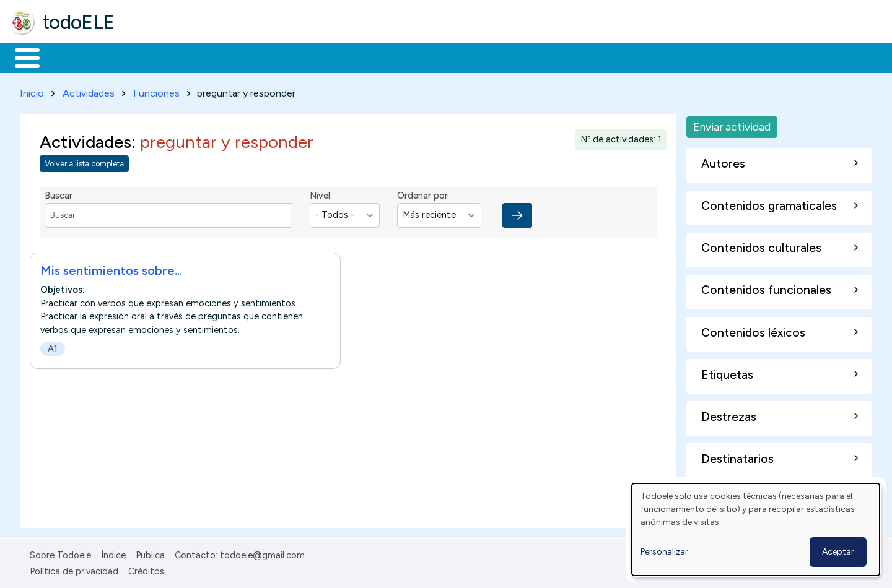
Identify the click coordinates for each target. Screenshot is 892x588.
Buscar (509, 57)
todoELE (78, 22)
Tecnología (370, 57)
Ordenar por (422, 194)
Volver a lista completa (84, 162)
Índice (113, 553)
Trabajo (223, 57)
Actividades (89, 91)
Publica (150, 553)
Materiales (69, 57)
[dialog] (756, 530)
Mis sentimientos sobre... (111, 268)
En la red (293, 57)
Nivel (320, 194)
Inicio (21, 57)
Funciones (156, 91)
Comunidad (453, 57)
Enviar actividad (732, 124)
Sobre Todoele (60, 553)
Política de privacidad (74, 569)
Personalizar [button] (664, 552)
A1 (53, 346)
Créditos (146, 569)
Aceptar (838, 552)
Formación (149, 57)
